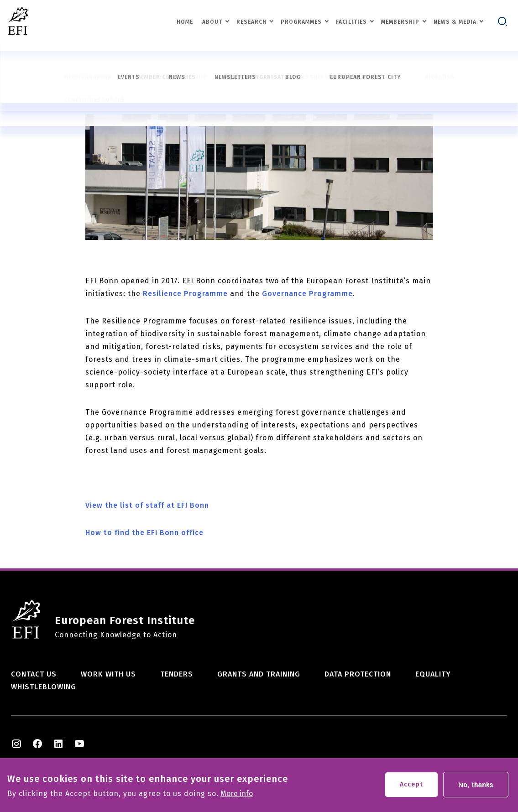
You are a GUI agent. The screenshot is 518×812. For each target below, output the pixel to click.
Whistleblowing (44, 687)
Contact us (34, 674)
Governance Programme (307, 294)
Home (185, 22)
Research (251, 22)
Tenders (177, 674)
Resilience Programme (185, 294)
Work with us (108, 674)
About (212, 22)
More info (237, 796)
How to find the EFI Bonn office (144, 533)
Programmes (301, 22)
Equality (433, 674)
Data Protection (358, 674)
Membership (400, 22)
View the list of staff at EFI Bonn (147, 505)
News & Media (455, 22)
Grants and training (259, 674)
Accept (411, 786)
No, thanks (476, 786)
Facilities (351, 22)
